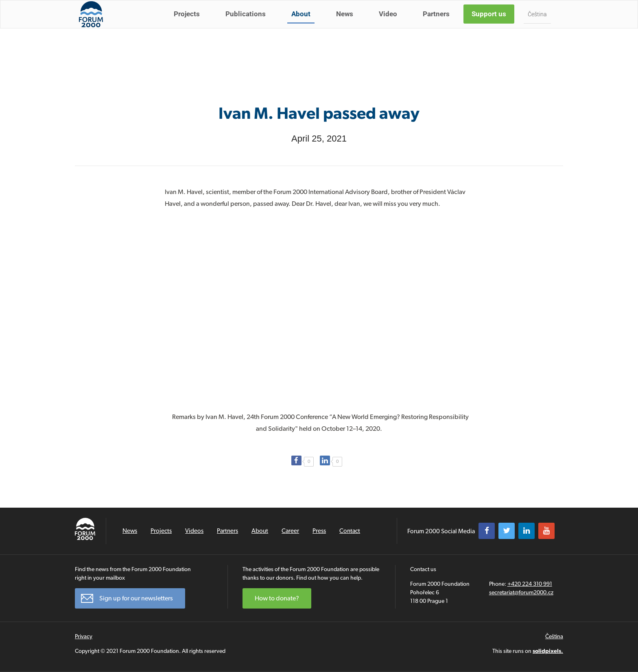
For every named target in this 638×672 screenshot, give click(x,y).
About (303, 24)
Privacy (84, 636)
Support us (491, 24)
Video (390, 24)
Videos (194, 531)
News (347, 24)
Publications (248, 24)
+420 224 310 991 (530, 584)
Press (319, 531)
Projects (189, 24)
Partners (438, 24)
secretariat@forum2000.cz (521, 592)
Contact (350, 531)
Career (290, 531)
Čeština (539, 24)
